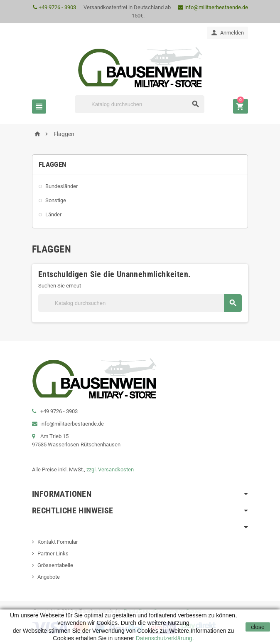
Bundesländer (61, 186)
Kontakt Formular (58, 542)
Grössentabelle (55, 565)
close (258, 627)
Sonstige (56, 200)
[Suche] (140, 104)
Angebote (49, 577)
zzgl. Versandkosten (110, 469)
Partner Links (53, 554)
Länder (53, 214)
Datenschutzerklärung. (164, 638)
